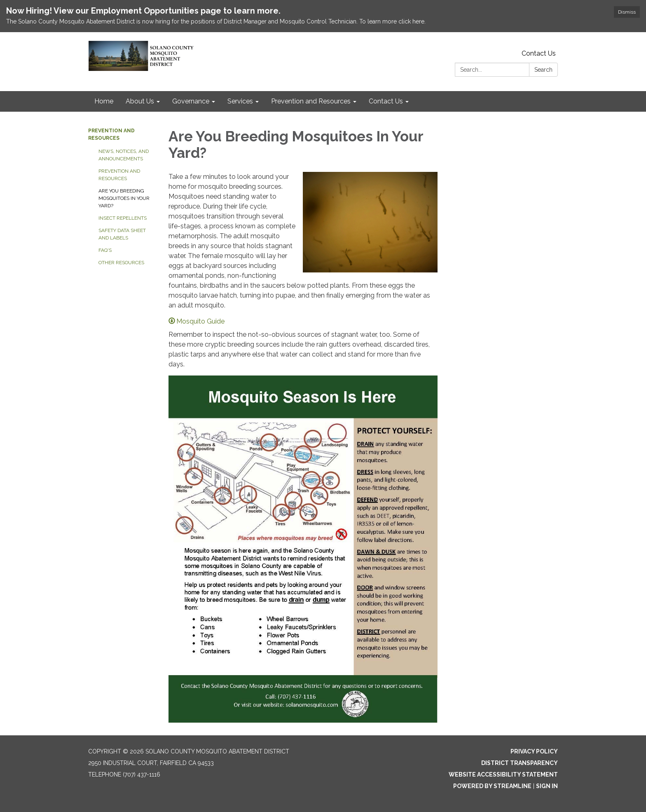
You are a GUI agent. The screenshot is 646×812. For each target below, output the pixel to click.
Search (543, 70)
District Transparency (520, 763)
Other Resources (121, 263)
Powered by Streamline (492, 786)
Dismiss (627, 12)
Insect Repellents (123, 218)
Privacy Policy (534, 751)
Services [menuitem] (240, 101)
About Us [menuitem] (140, 101)
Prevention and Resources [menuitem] (311, 101)
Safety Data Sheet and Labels (122, 234)
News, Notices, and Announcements (124, 155)
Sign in (547, 786)
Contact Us (539, 53)
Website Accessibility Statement (503, 774)
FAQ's (105, 250)
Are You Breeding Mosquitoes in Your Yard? (124, 198)
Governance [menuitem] (191, 101)
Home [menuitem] (104, 101)
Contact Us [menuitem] (386, 101)
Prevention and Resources (119, 175)
